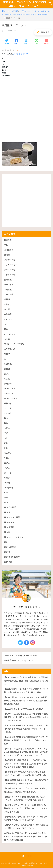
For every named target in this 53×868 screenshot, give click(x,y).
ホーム (7, 11)
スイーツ (8, 473)
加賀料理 (8, 364)
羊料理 (7, 299)
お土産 (7, 309)
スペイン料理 (10, 270)
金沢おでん (9, 250)
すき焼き (8, 413)
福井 (6, 542)
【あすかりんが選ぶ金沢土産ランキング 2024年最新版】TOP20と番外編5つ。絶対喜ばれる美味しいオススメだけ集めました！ (26, 717)
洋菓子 (7, 478)
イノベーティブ (11, 265)
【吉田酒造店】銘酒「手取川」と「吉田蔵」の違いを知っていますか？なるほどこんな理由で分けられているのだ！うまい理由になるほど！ (26, 764)
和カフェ (8, 453)
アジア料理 (9, 294)
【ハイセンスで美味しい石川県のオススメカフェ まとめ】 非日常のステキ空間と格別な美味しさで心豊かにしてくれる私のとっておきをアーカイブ (26, 752)
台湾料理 (15, 11)
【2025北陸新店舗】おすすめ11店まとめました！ (25, 709)
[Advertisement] (26, 109)
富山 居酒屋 (9, 527)
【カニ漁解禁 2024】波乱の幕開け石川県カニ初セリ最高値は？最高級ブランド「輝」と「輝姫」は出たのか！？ (26, 740)
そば (6, 433)
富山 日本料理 (10, 507)
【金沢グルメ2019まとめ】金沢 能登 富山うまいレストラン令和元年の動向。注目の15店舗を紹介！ (26, 798)
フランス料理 (10, 260)
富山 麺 (7, 532)
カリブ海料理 (10, 349)
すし (6, 245)
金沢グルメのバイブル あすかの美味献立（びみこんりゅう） (25, 4)
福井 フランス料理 (12, 557)
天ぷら (7, 374)
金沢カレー (9, 394)
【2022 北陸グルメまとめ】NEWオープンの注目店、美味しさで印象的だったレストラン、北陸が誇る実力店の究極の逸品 (26, 701)
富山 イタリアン (11, 522)
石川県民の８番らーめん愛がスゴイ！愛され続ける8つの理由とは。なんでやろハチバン (26, 827)
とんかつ (8, 319)
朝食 (6, 448)
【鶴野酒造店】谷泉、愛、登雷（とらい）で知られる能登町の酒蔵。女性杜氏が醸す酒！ (26, 818)
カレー (7, 438)
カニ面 (7, 339)
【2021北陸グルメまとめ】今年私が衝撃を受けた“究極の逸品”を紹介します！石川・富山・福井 (26, 691)
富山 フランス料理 (12, 517)
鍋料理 (7, 369)
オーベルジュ (10, 334)
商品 (6, 498)
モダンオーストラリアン (14, 344)
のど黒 (7, 379)
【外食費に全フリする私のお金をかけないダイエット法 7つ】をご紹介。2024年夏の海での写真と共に (26, 774)
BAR (6, 493)
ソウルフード (10, 389)
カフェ (7, 463)
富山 (6, 503)
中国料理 (8, 290)
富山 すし (8, 512)
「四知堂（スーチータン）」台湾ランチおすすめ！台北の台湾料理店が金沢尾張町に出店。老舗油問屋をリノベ (26, 15)
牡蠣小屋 (8, 384)
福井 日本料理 (10, 547)
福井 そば (8, 562)
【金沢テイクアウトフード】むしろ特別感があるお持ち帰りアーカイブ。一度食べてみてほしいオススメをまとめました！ (26, 808)
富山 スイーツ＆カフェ (14, 537)
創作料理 (8, 314)
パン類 (7, 483)
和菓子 (7, 458)
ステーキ (8, 408)
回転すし (8, 304)
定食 (6, 443)
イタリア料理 (10, 275)
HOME (27, 856)
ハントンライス (11, 399)
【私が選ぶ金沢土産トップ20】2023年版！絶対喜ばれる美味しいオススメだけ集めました (26, 790)
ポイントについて (21, 54)
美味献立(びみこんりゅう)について (19, 660)
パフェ (7, 468)
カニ (6, 324)
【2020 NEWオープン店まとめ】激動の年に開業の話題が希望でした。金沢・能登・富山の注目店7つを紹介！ (26, 681)
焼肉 (6, 418)
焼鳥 (6, 423)
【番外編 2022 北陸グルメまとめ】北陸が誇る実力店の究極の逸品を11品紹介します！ (26, 782)
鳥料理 (7, 354)
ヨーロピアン (10, 285)
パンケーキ (9, 488)
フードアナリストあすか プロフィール (20, 655)
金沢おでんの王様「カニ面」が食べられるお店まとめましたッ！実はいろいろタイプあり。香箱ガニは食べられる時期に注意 (26, 837)
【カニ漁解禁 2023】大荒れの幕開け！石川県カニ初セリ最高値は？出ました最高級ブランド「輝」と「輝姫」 (26, 729)
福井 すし (8, 552)
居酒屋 (7, 255)
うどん (7, 428)
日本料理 (8, 240)
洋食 (6, 329)
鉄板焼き (8, 404)
